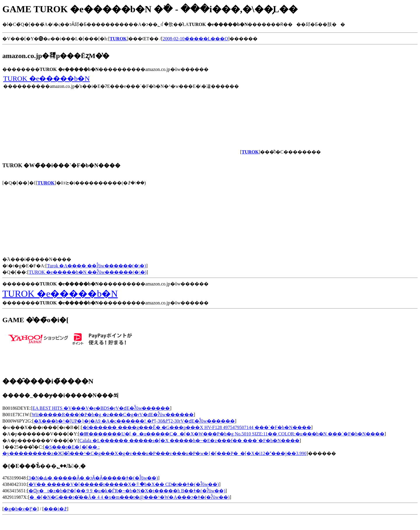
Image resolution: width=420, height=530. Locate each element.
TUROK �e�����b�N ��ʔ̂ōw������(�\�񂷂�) (88, 272)
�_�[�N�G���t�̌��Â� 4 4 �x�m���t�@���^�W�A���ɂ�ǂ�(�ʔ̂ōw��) (129, 497)
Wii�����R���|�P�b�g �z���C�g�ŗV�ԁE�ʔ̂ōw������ (113, 415)
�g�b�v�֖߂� (20, 509)
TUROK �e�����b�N (47, 79)
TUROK (46, 183)
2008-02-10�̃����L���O (195, 39)
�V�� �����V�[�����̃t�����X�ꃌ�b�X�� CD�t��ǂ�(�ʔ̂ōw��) (124, 484)
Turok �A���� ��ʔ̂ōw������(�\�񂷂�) (97, 266)
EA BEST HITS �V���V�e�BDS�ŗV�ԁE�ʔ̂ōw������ (101, 408)
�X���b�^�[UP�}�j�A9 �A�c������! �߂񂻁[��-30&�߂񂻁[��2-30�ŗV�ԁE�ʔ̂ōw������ (134, 421)
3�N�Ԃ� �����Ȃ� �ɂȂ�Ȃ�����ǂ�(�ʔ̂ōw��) (93, 478)
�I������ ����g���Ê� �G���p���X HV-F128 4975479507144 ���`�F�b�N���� (197, 427)
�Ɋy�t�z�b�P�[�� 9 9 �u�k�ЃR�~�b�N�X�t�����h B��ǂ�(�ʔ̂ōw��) (127, 491)
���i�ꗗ (55, 509)
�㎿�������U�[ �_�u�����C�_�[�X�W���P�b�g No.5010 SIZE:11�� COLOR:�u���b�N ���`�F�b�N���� (232, 434)
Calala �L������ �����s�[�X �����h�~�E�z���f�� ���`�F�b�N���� (189, 441)
